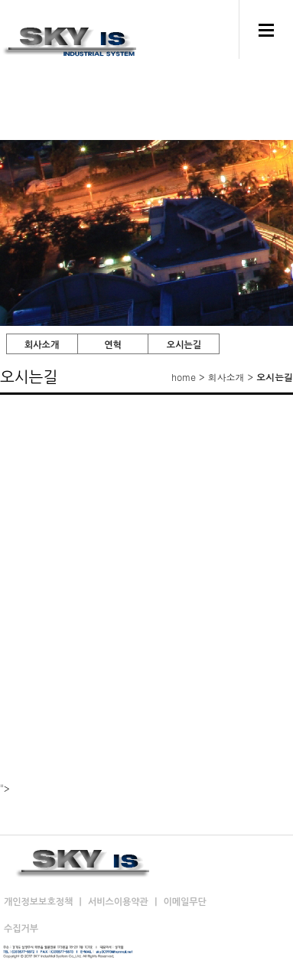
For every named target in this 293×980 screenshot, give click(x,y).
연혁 (113, 345)
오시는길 (184, 345)
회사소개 (42, 345)
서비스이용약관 (119, 902)
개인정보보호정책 (40, 902)
